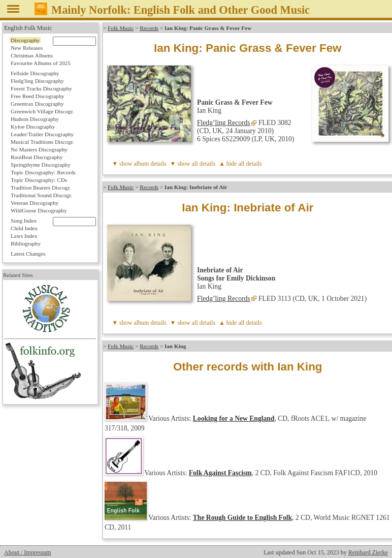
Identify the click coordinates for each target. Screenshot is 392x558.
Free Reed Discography (38, 96)
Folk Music (121, 28)
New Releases (27, 48)
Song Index (24, 221)
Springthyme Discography (41, 165)
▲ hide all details (240, 164)
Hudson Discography (35, 119)
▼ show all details (193, 164)
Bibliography (26, 243)
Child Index (24, 228)
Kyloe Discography (33, 127)
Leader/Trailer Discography (42, 134)
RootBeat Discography (37, 157)
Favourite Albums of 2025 (41, 63)
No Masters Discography (39, 149)
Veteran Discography (35, 203)
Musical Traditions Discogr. (42, 142)
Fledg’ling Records (224, 123)
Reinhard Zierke (368, 552)
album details (150, 164)
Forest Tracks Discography (41, 88)
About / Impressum (28, 552)
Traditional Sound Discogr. (41, 195)
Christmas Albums (32, 55)
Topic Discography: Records (43, 172)
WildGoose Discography (39, 210)
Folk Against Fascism (220, 473)
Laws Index (24, 236)
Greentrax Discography (37, 104)
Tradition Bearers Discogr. (41, 188)
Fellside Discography (35, 73)
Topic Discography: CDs (39, 180)
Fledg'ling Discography (37, 81)
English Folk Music (28, 28)
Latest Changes (28, 254)
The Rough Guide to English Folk (242, 518)
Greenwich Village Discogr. (42, 111)
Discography (25, 40)
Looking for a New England (234, 418)
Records (149, 28)
